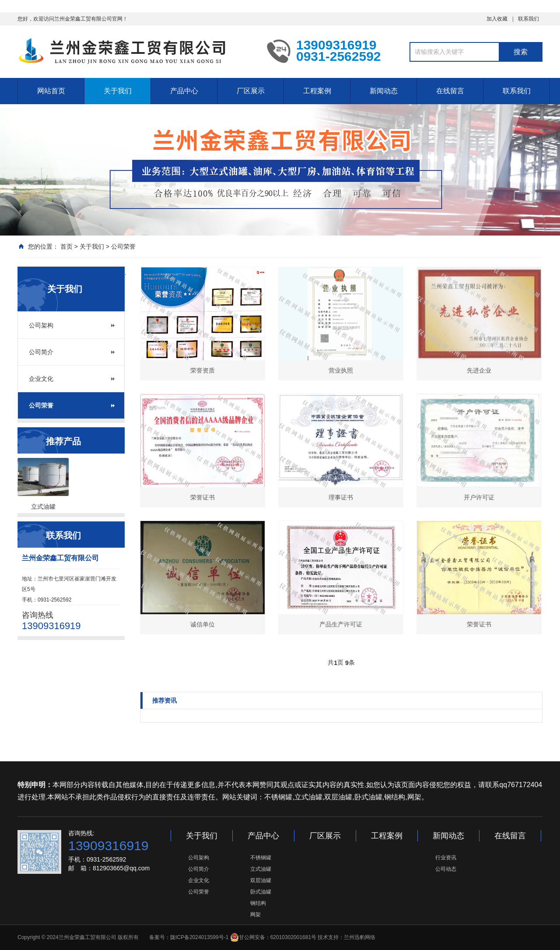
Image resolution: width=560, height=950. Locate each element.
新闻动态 (384, 91)
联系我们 (528, 19)
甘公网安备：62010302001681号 (273, 937)
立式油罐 (261, 869)
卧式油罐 (261, 892)
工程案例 (317, 91)
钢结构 (258, 903)
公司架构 (41, 325)
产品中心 (184, 91)
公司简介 (41, 352)
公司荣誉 (123, 246)
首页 (66, 246)
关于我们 (118, 91)
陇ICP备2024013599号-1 (199, 937)
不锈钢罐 (261, 858)
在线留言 (450, 91)
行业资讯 (446, 858)
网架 (255, 915)
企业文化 (41, 379)
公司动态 (446, 869)
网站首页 (51, 91)
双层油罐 (261, 880)
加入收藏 (497, 19)
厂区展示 (251, 91)
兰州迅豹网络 (360, 937)
